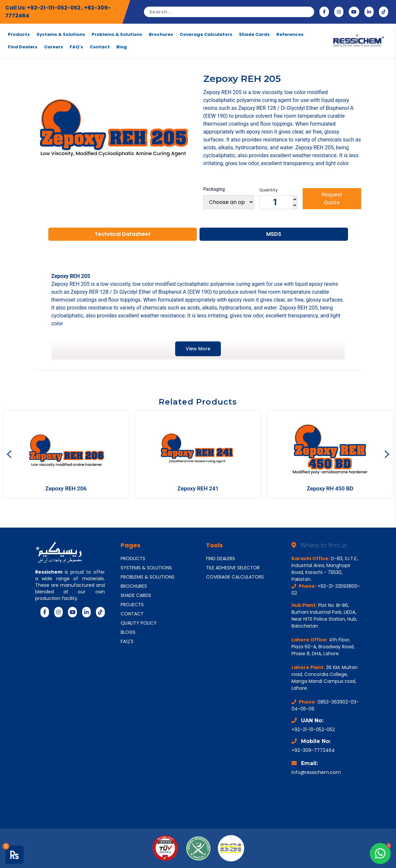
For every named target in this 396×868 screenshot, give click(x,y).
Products (19, 35)
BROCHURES (134, 586)
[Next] (386, 454)
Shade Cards (254, 35)
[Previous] (10, 454)
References (290, 35)
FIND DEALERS (221, 558)
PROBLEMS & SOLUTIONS (148, 577)
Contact (100, 47)
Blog (122, 47)
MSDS (274, 234)
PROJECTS (132, 605)
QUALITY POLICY (139, 623)
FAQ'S (127, 641)
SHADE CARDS (136, 595)
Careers (54, 47)
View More (198, 349)
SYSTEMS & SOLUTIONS (146, 568)
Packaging (214, 189)
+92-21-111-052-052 (54, 8)
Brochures (161, 35)
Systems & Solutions (61, 35)
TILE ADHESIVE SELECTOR (233, 568)
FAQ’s (76, 47)
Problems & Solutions (117, 35)
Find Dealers (23, 47)
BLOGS (128, 632)
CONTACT (132, 614)
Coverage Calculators (206, 35)
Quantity (268, 190)
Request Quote (332, 198)
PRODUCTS (133, 558)
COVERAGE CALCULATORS (235, 577)
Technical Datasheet (123, 234)
